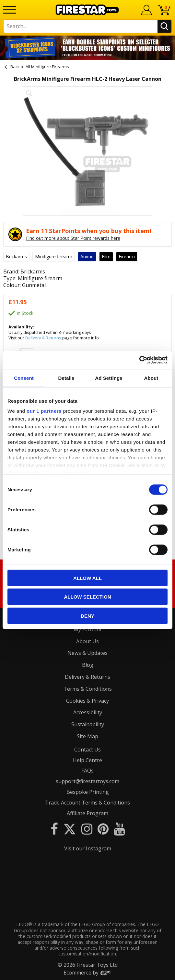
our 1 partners (44, 411)
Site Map (87, 736)
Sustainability (88, 724)
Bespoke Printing (88, 792)
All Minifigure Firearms (47, 67)
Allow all (87, 578)
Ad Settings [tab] (109, 378)
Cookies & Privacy (87, 701)
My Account (88, 629)
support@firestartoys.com (87, 781)
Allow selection (88, 597)
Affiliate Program (87, 813)
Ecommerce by (88, 973)
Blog (88, 665)
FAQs (87, 771)
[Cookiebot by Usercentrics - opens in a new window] (139, 360)
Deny (87, 616)
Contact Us (87, 750)
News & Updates (87, 653)
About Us (87, 641)
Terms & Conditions (88, 689)
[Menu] (10, 10)
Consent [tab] (24, 378)
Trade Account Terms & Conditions (87, 803)
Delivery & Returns (43, 338)
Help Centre (87, 760)
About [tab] (151, 378)
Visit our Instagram (88, 848)
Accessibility (88, 712)
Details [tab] (66, 378)
